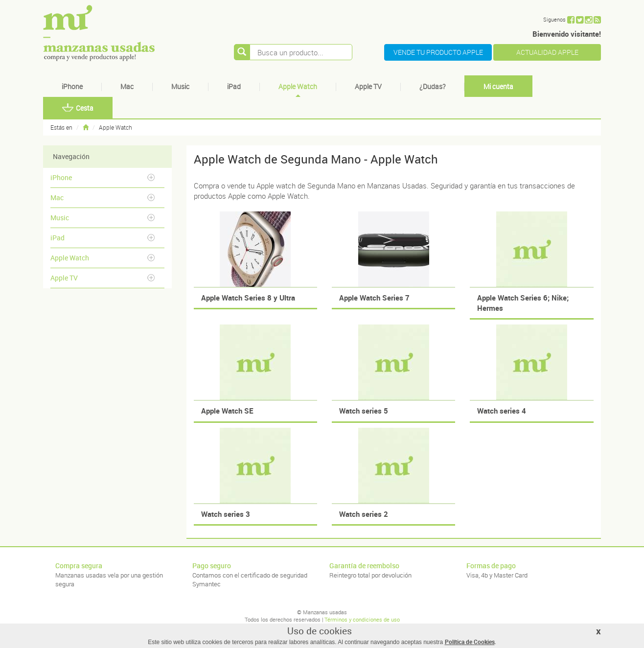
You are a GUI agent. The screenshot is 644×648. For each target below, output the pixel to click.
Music (180, 86)
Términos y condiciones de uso (362, 619)
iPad (234, 86)
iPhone (72, 86)
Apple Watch (298, 86)
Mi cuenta (498, 86)
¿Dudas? (432, 86)
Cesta (78, 108)
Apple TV (368, 86)
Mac (127, 86)
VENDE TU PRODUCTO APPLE (438, 52)
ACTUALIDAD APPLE (547, 52)
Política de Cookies (470, 642)
